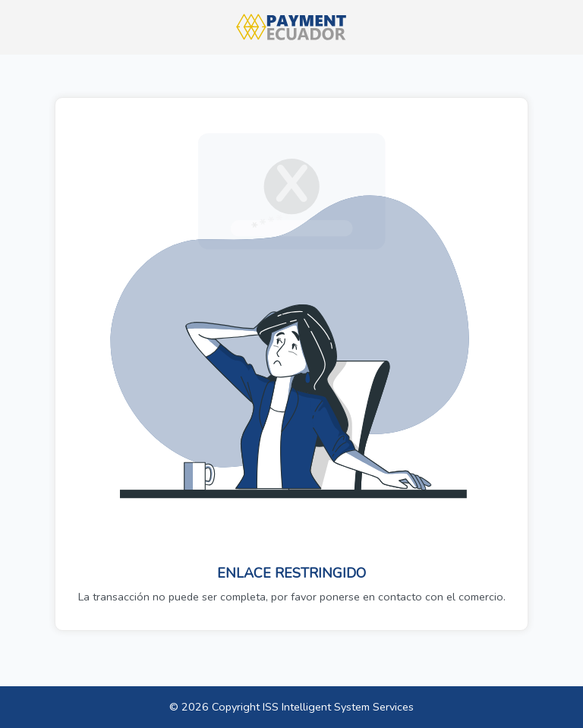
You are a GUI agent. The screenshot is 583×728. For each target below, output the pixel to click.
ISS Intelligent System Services (338, 707)
